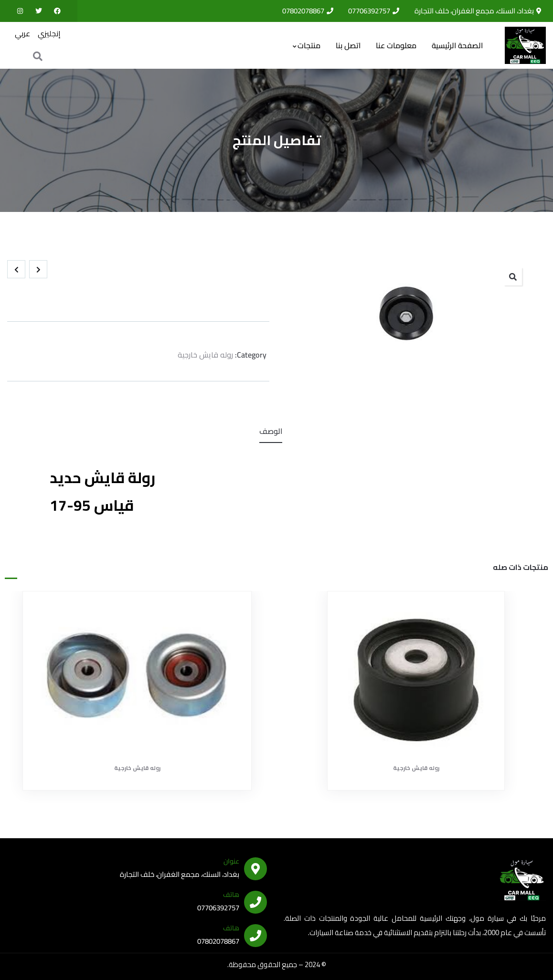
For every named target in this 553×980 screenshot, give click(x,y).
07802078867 (218, 937)
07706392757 (218, 903)
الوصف (271, 427)
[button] (513, 272)
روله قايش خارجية (205, 350)
